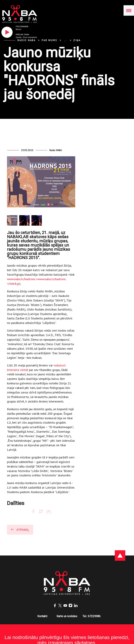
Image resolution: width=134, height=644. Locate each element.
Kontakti (42, 616)
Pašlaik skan (22, 35)
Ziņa (77, 40)
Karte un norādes (67, 616)
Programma (22, 27)
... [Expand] (65, 40)
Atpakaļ (20, 530)
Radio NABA (27, 40)
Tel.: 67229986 (92, 616)
